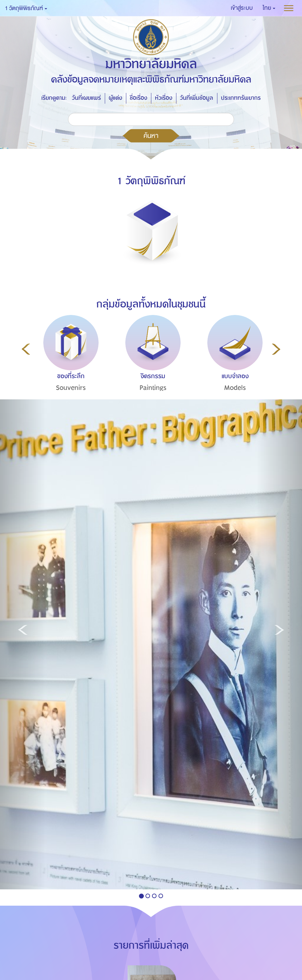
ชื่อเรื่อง (138, 98)
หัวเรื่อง (164, 98)
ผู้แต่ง (115, 98)
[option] (69, 365)
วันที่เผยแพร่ (86, 98)
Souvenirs (71, 388)
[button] (269, 8)
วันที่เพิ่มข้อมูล (197, 98)
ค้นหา (151, 136)
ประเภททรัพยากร (241, 98)
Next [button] (276, 349)
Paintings (153, 388)
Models (235, 388)
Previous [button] (26, 349)
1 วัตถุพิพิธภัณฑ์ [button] (26, 8)
